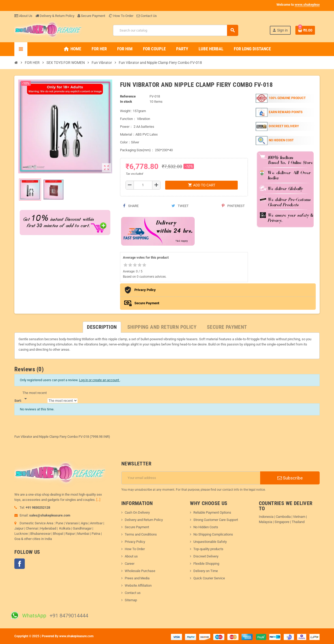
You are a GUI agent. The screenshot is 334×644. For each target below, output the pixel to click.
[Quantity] (143, 185)
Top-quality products (208, 549)
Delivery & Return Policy (55, 16)
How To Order (121, 16)
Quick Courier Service (209, 578)
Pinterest (233, 206)
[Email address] (191, 478)
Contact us (133, 593)
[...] (98, 500)
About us (131, 556)
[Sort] (35, 396)
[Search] (175, 30)
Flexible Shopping (206, 564)
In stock (126, 102)
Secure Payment (91, 16)
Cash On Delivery (137, 512)
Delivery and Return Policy (144, 520)
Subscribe (290, 478)
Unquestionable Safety (210, 542)
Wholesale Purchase (140, 571)
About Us (23, 16)
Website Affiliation (138, 585)
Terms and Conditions (141, 534)
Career (130, 564)
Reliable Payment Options (212, 512)
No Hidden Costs (206, 527)
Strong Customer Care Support (216, 520)
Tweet (180, 206)
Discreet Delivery (206, 556)
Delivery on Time (206, 571)
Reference (128, 96)
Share (131, 206)
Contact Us (147, 16)
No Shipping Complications (213, 534)
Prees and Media (137, 578)
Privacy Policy (135, 542)
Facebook (20, 564)
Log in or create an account (99, 380)
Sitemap (131, 600)
